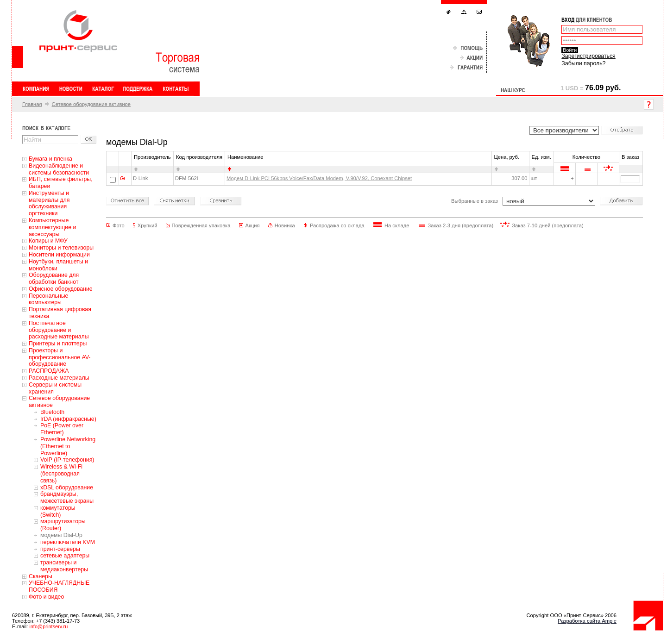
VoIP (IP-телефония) (67, 460)
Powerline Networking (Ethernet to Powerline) (68, 446)
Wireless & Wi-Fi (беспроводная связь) (61, 474)
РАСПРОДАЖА (49, 371)
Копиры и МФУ (48, 241)
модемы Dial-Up (61, 535)
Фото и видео (46, 597)
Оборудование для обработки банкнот (54, 278)
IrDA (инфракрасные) (68, 419)
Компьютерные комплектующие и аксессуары (52, 227)
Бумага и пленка (50, 159)
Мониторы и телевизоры (61, 248)
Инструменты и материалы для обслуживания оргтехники (49, 203)
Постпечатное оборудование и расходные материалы (59, 330)
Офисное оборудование (61, 289)
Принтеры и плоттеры (58, 344)
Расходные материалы (59, 378)
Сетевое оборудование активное (91, 104)
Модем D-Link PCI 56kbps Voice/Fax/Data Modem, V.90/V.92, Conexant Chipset (319, 178)
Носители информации (59, 255)
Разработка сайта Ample (587, 621)
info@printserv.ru (48, 626)
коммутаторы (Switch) (58, 511)
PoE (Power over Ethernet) (62, 429)
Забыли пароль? (583, 63)
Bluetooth (52, 412)
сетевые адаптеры (65, 556)
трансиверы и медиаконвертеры (64, 566)
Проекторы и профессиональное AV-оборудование (60, 357)
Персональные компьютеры (48, 299)
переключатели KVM (68, 542)
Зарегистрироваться (588, 56)
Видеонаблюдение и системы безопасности (59, 169)
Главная (32, 104)
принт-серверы (60, 549)
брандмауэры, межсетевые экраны (67, 497)
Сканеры (41, 576)
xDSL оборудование (67, 488)
